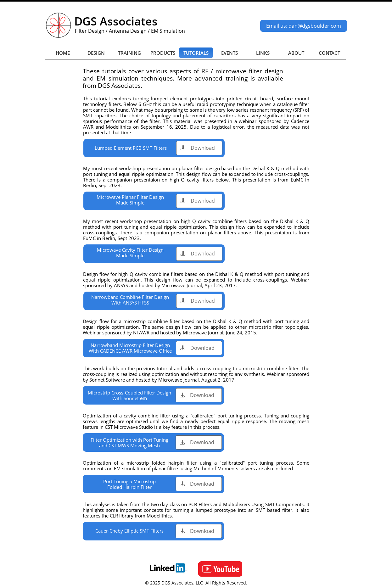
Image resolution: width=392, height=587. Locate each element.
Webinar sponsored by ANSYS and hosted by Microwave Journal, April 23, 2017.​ (196, 282)
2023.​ (115, 185)
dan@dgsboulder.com (315, 26)
